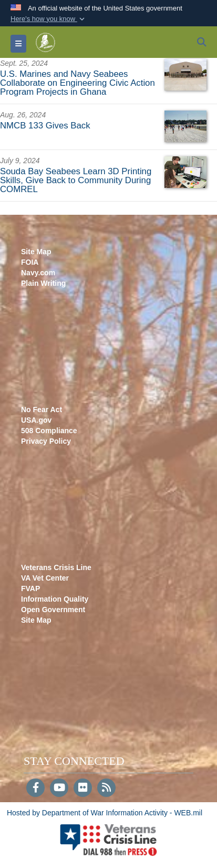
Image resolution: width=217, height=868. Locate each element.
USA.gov (36, 420)
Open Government (53, 610)
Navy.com (38, 273)
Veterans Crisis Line (56, 567)
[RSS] (106, 789)
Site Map (36, 252)
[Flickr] (83, 789)
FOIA (30, 262)
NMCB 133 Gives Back (45, 126)
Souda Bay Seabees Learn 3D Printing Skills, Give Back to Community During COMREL (76, 180)
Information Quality (55, 599)
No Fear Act (42, 410)
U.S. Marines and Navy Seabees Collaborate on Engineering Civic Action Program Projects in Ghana (77, 83)
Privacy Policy (46, 441)
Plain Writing (43, 283)
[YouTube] (59, 789)
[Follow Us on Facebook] (35, 789)
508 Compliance (49, 431)
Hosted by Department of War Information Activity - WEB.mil (105, 813)
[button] (49, 19)
